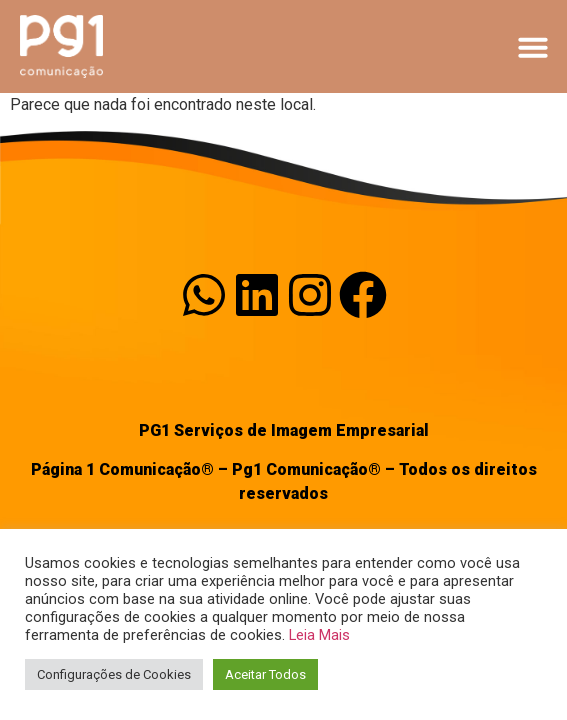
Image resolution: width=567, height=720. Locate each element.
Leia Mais (319, 635)
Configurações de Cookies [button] (114, 674)
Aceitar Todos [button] (265, 674)
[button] (533, 47)
